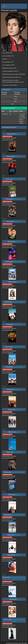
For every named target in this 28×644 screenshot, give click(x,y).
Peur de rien (18, 555)
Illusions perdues (18, 324)
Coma (18, 282)
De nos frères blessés (18, 302)
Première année (18, 452)
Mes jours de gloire (18, 367)
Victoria (18, 495)
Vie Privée (18, 134)
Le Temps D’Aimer (18, 179)
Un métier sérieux (18, 199)
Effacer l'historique (18, 347)
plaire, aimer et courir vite (18, 472)
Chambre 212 (18, 389)
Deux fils (18, 409)
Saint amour (18, 535)
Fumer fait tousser (18, 262)
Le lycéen (18, 241)
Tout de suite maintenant (18, 515)
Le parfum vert (18, 221)
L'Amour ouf (18, 156)
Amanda (18, 432)
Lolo (18, 599)
